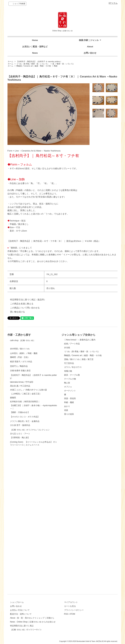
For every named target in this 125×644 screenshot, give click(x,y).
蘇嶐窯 (13, 481)
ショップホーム (17, 602)
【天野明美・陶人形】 (20, 566)
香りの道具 (69, 414)
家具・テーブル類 (72, 375)
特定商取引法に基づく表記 (22, 626)
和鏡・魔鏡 (69, 402)
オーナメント (70, 391)
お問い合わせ (90, 53)
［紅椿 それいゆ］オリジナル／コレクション (30, 551)
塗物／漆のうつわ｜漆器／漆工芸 (79, 359)
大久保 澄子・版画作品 (20, 541)
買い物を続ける (17, 312)
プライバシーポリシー (74, 610)
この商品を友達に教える (22, 304)
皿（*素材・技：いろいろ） (63, 64)
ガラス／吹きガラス (73, 367)
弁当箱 (67, 348)
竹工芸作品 (69, 363)
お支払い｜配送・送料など (35, 47)
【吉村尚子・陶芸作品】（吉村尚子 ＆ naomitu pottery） (39, 61)
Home (35, 40)
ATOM (72, 614)
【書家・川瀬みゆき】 (20, 495)
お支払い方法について (20, 610)
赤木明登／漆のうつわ (20, 367)
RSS (66, 614)
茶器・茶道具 (70, 398)
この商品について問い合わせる (25, 308)
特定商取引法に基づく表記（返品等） (28, 300)
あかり (67, 406)
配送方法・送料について (21, 614)
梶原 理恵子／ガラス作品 (21, 403)
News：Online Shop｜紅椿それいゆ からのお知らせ (33, 622)
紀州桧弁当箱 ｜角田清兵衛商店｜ (25, 485)
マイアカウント (71, 602)
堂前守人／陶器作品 (19, 420)
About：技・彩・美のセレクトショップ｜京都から (32, 618)
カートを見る (70, 606)
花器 (66, 410)
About (90, 47)
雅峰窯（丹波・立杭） (20, 392)
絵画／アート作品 (72, 344)
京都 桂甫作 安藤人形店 (20, 436)
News (35, 53)
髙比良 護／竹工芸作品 (20, 469)
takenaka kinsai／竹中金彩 (22, 465)
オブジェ (68, 387)
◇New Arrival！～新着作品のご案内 (80, 340)
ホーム (10, 61)
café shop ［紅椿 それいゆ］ (23, 346)
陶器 (56, 66)
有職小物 (68, 371)
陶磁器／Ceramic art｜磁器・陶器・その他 (34, 66)
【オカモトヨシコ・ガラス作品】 (25, 508)
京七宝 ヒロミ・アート (20, 562)
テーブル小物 (70, 379)
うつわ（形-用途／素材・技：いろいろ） (33, 64)
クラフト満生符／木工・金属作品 (25, 528)
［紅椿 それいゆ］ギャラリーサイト (26, 630)
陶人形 (67, 383)
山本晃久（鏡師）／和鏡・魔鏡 (24, 383)
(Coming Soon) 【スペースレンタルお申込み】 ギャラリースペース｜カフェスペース (34, 577)
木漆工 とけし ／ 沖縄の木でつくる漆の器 (28, 473)
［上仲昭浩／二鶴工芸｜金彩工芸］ (26, 477)
